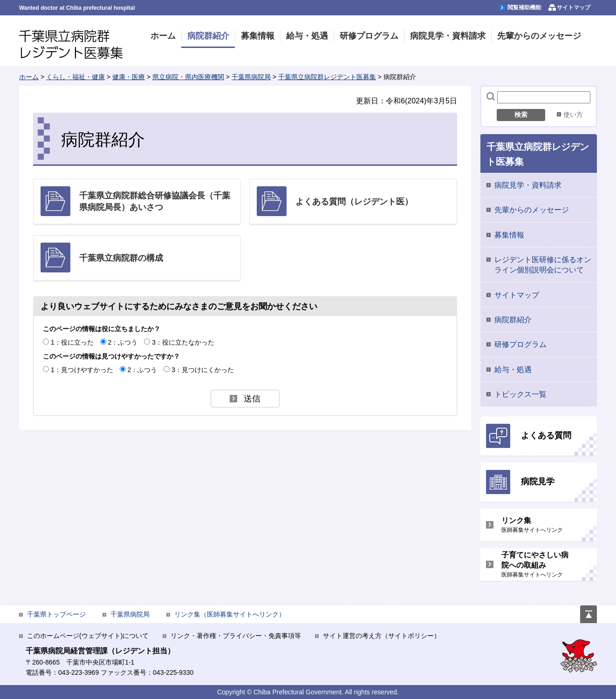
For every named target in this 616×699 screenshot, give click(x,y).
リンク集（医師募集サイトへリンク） (230, 614)
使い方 (573, 115)
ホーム (29, 77)
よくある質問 (546, 435)
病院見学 (538, 482)
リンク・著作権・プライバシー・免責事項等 (236, 636)
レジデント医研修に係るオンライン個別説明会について (543, 265)
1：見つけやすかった (82, 370)
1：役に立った (72, 342)
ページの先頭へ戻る (589, 611)
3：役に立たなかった (183, 342)
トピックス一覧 (520, 394)
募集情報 (509, 235)
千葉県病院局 (251, 77)
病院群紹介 (513, 320)
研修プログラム (520, 344)
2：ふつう (123, 342)
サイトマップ (517, 295)
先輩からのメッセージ (532, 210)
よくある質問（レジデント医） (354, 202)
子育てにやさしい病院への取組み (537, 565)
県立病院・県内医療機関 (188, 77)
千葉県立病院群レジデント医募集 (71, 44)
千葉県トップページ (56, 614)
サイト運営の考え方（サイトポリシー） (382, 636)
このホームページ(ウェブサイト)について (88, 636)
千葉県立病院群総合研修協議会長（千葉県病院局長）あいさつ (155, 201)
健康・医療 (129, 77)
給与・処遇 (513, 370)
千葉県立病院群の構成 (121, 258)
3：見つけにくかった (203, 370)
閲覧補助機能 (524, 7)
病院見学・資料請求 (528, 185)
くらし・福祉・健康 (75, 77)
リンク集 (537, 525)
